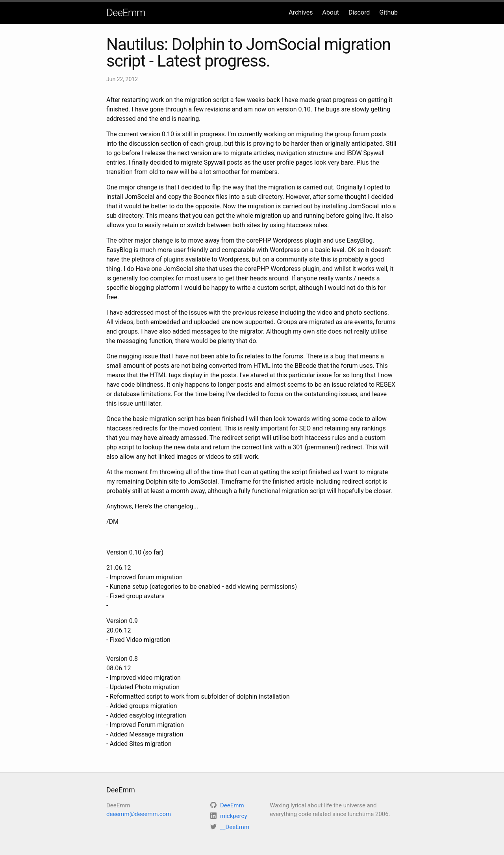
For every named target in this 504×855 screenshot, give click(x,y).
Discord (359, 12)
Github (388, 12)
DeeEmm (126, 13)
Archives (301, 12)
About (331, 12)
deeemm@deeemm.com (139, 814)
